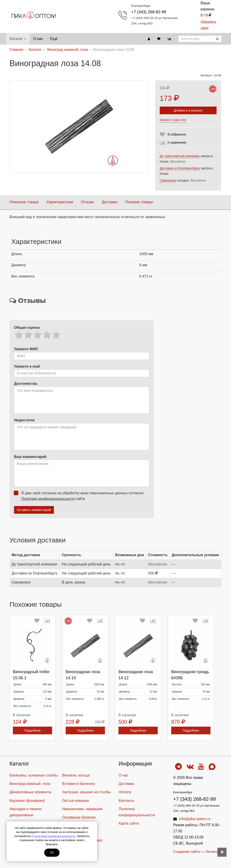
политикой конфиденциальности (55, 836)
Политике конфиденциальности (48, 499)
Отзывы (88, 202)
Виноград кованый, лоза (30, 784)
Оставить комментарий (34, 510)
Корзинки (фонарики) (27, 801)
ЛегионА (213, 852)
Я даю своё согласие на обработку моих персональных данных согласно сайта (80, 496)
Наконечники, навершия (82, 809)
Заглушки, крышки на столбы (87, 792)
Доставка (110, 202)
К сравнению (177, 142)
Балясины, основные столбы (34, 775)
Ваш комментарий (30, 457)
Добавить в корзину (188, 110)
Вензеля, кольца (76, 775)
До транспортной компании (180, 156)
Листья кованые (76, 801)
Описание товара (24, 202)
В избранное (177, 134)
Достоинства (25, 384)
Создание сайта (187, 852)
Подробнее (33, 730)
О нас (38, 39)
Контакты (126, 801)
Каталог (18, 39)
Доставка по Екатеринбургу (180, 168)
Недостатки (24, 420)
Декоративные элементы (30, 792)
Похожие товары (139, 202)
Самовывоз (168, 180)
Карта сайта (129, 823)
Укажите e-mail (27, 366)
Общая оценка (27, 328)
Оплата (125, 792)
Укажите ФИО (26, 349)
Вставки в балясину (79, 784)
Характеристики (60, 202)
